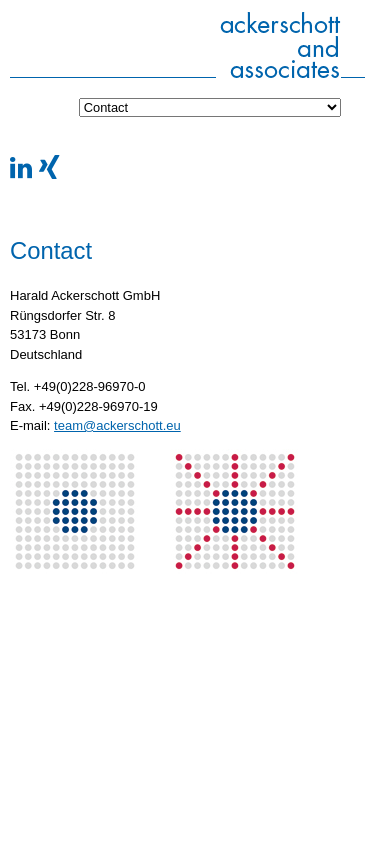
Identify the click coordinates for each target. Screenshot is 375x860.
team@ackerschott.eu (117, 425)
